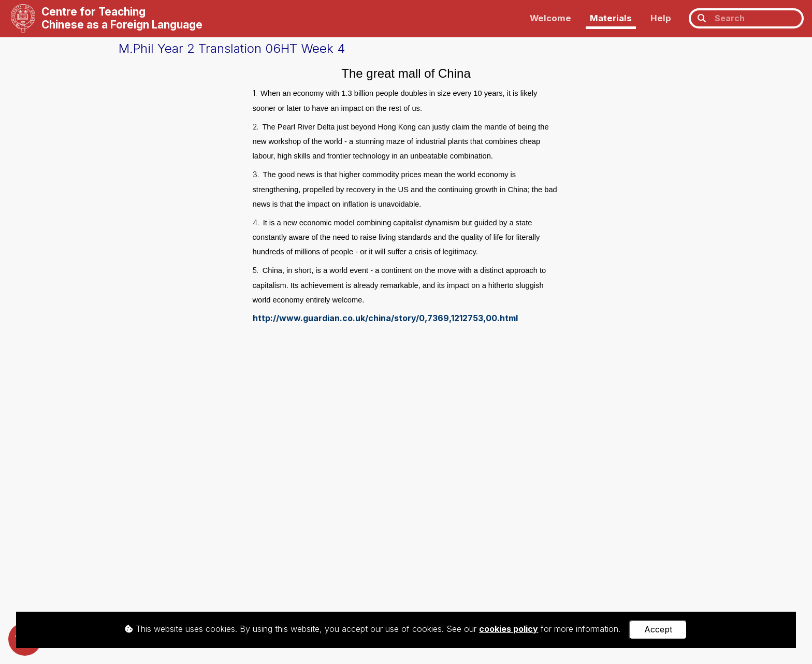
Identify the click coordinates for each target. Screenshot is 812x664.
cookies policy (509, 629)
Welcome (550, 18)
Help (661, 18)
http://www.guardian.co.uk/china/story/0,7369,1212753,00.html (385, 318)
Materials (611, 18)
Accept (658, 629)
